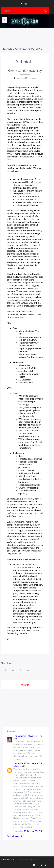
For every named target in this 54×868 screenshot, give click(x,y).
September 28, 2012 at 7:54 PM (28, 831)
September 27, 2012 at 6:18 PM (28, 763)
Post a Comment (14, 836)
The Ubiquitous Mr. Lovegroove (28, 736)
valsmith (17, 766)
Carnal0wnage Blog (27, 859)
